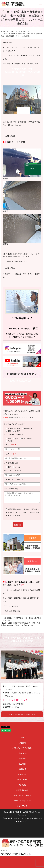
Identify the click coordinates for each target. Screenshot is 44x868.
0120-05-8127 (18, 700)
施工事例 (22, 764)
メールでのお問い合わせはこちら (22, 714)
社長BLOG (22, 774)
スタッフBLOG (22, 780)
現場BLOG (22, 785)
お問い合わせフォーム (22, 795)
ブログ (12, 31)
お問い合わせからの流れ (22, 748)
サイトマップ (22, 806)
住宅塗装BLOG (22, 790)
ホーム (22, 738)
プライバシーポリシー (22, 801)
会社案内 (22, 743)
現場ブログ (23, 31)
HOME (3, 31)
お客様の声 (22, 769)
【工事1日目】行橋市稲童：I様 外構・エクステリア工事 (22, 619)
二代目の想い (22, 753)
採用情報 (22, 759)
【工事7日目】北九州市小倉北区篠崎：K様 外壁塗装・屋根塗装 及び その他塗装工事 (21, 624)
